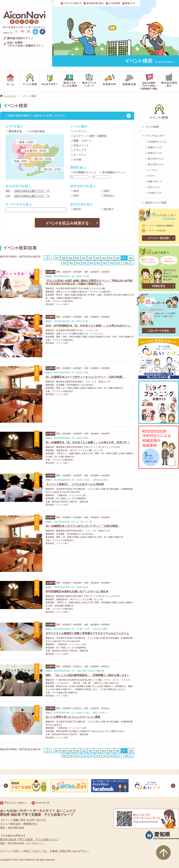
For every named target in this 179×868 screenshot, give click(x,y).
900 (77, 258)
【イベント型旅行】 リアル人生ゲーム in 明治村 (75, 484)
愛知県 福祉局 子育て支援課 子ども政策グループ (29, 840)
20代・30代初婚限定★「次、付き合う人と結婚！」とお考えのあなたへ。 (89, 326)
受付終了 (108, 209)
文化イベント (80, 145)
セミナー (77, 136)
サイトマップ (42, 803)
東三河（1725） (52, 169)
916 (112, 263)
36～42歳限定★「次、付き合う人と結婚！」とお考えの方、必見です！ (88, 442)
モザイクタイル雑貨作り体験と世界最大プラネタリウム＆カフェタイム (87, 633)
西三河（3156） (43, 159)
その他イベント (155, 193)
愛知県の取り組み (95, 3)
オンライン (79, 155)
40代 (75, 196)
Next (173, 786)
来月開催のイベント (113, 172)
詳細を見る (159, 286)
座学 (91, 136)
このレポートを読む (159, 331)
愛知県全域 (14, 131)
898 (64, 258)
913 (91, 263)
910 (71, 263)
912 (85, 263)
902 (90, 258)
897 (57, 258)
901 (84, 258)
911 (78, 263)
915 (105, 263)
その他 (76, 160)
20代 (75, 191)
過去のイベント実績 (156, 203)
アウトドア (79, 150)
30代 (105, 191)
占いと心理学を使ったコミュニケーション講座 (73, 717)
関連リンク (130, 3)
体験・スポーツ (81, 141)
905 (111, 258)
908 (131, 258)
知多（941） (20, 161)
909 (65, 263)
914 (98, 263)
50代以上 (108, 196)
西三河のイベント (156, 159)
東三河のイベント (156, 164)
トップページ (10, 96)
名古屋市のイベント (157, 142)
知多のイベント (155, 153)
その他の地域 (35, 131)
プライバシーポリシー (16, 803)
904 (104, 258)
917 (118, 263)
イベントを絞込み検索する (67, 223)
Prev (6, 786)
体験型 (101, 136)
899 (70, 258)
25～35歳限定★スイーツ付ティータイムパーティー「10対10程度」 (85, 377)
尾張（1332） (26, 142)
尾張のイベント (155, 147)
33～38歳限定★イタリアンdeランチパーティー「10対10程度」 (83, 526)
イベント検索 (152, 127)
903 (97, 258)
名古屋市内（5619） (35, 151)
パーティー (79, 131)
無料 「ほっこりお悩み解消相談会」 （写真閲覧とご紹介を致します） (88, 675)
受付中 (76, 209)
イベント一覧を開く (159, 238)
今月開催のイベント (84, 172)
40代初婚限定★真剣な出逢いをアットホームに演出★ (77, 591)
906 (117, 258)
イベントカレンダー (155, 136)
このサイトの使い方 (72, 3)
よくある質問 (114, 3)
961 (127, 263)
